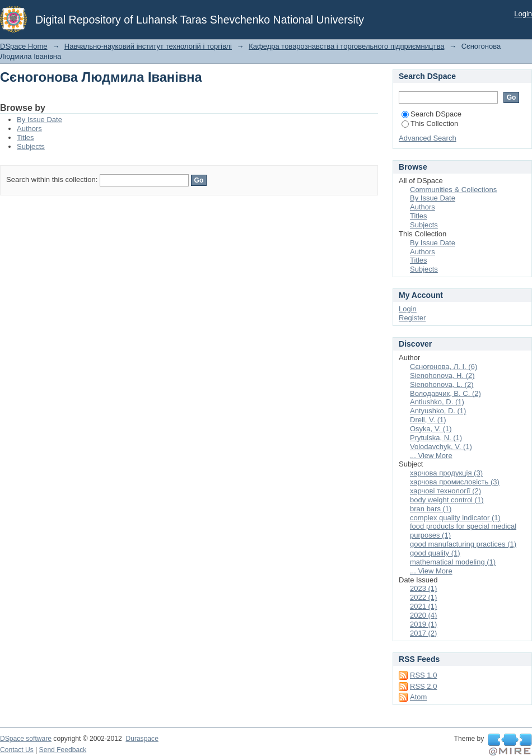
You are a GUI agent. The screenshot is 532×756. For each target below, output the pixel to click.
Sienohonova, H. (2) (442, 375)
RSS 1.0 (423, 675)
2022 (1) (423, 597)
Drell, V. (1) (428, 420)
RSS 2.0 (423, 686)
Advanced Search (428, 138)
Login (523, 14)
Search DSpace (431, 114)
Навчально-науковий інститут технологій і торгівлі (148, 46)
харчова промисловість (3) (455, 482)
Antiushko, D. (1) (437, 402)
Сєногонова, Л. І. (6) (444, 367)
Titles (25, 137)
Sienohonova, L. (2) (442, 384)
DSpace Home (24, 46)
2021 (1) (423, 606)
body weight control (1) (447, 500)
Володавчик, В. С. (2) (445, 393)
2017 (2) (423, 633)
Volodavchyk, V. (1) (441, 447)
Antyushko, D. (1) (438, 411)
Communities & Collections (453, 190)
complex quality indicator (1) (455, 518)
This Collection (430, 123)
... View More (431, 456)
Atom (418, 697)
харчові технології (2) (445, 491)
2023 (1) (423, 588)
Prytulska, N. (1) (436, 438)
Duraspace (142, 739)
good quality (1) (435, 553)
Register (412, 318)
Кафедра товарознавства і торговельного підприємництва (346, 46)
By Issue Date (39, 120)
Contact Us (17, 750)
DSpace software (26, 739)
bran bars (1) (431, 509)
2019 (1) (423, 624)
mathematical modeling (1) (453, 562)
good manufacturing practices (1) (463, 544)
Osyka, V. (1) (431, 429)
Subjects (31, 146)
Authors (29, 129)
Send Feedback (63, 750)
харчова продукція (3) (446, 473)
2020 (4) (423, 615)
